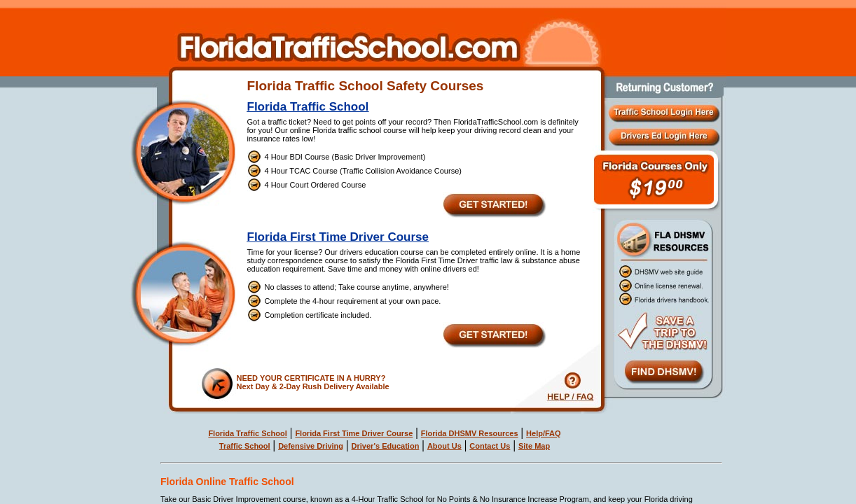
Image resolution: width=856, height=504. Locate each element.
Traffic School (245, 446)
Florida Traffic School (308, 107)
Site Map (534, 446)
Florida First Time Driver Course (338, 237)
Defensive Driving (311, 446)
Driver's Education (386, 446)
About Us (444, 446)
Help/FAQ (544, 433)
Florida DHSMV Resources (470, 433)
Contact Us (490, 446)
